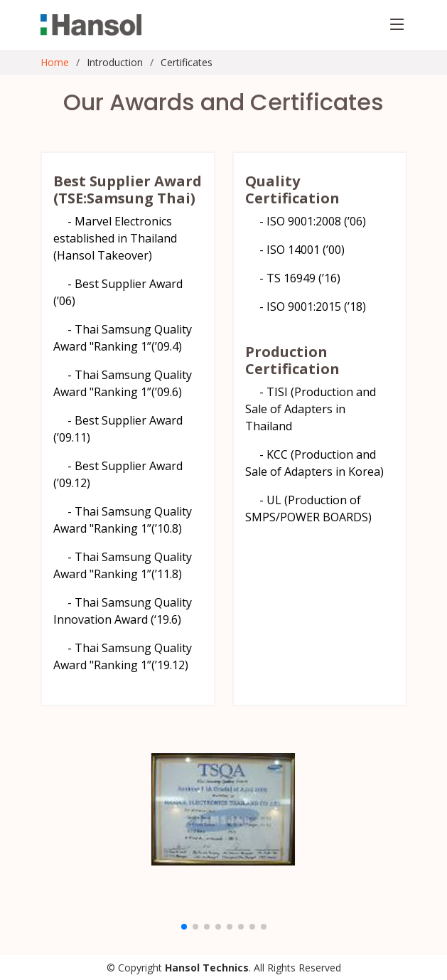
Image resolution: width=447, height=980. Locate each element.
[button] (184, 927)
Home (55, 62)
